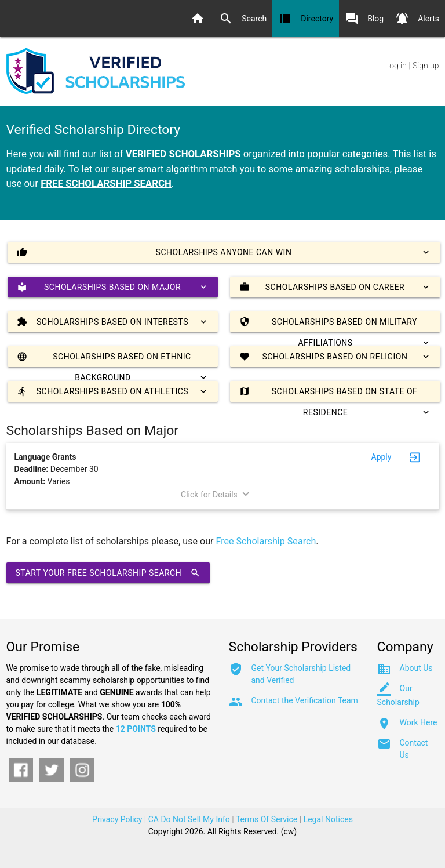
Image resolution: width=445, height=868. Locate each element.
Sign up (426, 66)
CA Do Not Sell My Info (189, 819)
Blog (364, 19)
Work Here (419, 722)
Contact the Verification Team (305, 700)
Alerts (417, 19)
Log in (396, 66)
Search (243, 19)
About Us (416, 668)
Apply (382, 457)
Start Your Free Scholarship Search (108, 573)
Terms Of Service (267, 819)
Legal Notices (328, 819)
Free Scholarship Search (266, 541)
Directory (306, 19)
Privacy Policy (117, 819)
